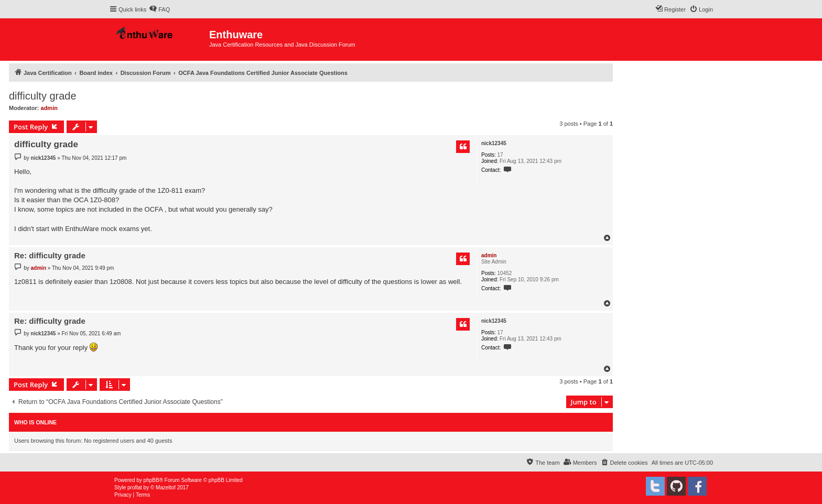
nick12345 (494, 143)
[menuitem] (159, 9)
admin (49, 108)
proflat (135, 487)
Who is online (35, 422)
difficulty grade (43, 96)
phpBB (152, 480)
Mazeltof (166, 487)
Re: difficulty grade (50, 255)
